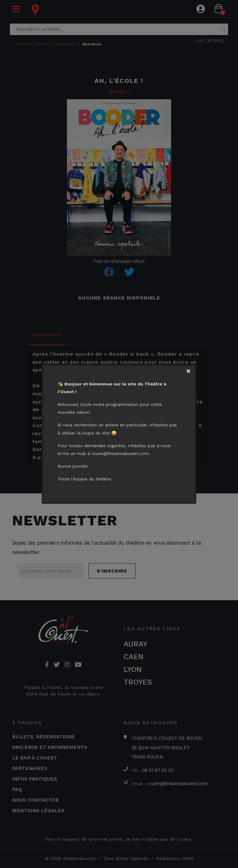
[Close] (191, 369)
